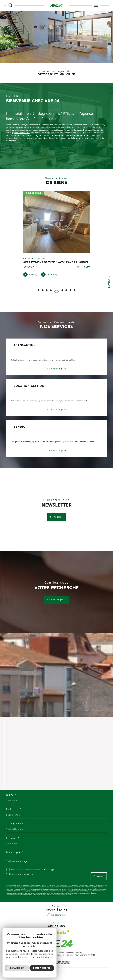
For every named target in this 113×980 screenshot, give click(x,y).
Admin (62, 960)
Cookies (92, 960)
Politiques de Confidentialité (35, 900)
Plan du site (37, 960)
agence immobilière (21, 133)
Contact (109, 282)
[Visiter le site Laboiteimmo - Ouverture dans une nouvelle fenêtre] (56, 971)
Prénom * (14, 813)
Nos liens (70, 960)
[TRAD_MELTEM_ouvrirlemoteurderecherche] (10, 5)
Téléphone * (17, 828)
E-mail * (14, 842)
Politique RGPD (81, 960)
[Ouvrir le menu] (96, 5)
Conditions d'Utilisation (52, 900)
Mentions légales (51, 960)
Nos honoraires (25, 960)
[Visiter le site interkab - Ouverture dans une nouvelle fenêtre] (56, 937)
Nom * (12, 799)
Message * (15, 857)
